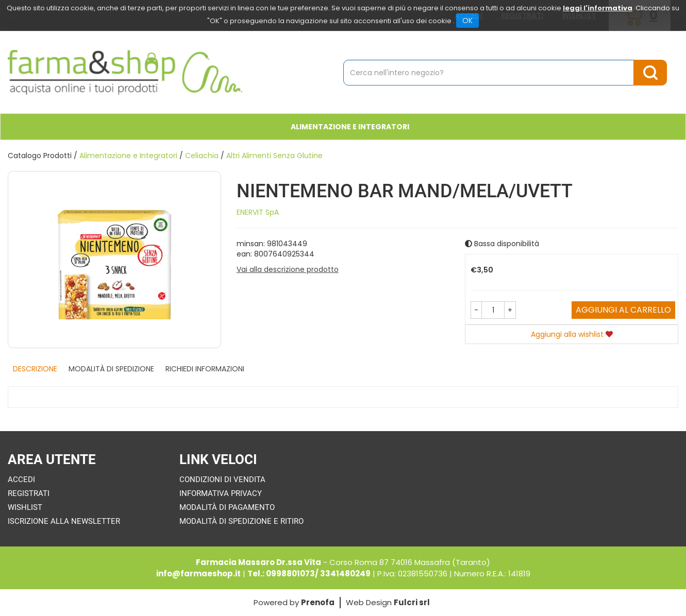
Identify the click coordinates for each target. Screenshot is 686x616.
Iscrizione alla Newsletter (64, 521)
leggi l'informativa (598, 8)
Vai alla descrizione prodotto (288, 269)
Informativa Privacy (221, 493)
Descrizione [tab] (35, 369)
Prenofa (318, 602)
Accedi (21, 480)
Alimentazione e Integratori (350, 127)
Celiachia (202, 156)
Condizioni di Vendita (222, 480)
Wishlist (25, 507)
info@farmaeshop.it (198, 574)
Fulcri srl (412, 602)
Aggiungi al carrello (623, 310)
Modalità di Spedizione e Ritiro (241, 521)
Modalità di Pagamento (227, 507)
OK (467, 21)
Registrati (29, 493)
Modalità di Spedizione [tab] (111, 369)
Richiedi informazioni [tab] (205, 369)
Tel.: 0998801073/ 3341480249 (309, 574)
